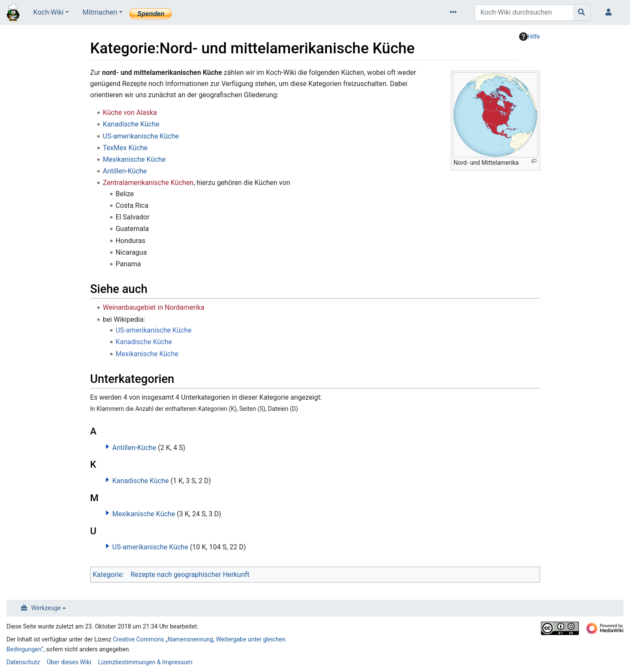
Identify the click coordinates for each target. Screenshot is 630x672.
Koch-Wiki (48, 12)
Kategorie (108, 575)
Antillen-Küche (125, 171)
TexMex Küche (125, 148)
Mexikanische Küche (134, 159)
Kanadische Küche (131, 124)
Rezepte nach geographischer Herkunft (190, 575)
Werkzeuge (46, 608)
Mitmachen (100, 12)
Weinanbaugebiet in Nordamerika (154, 307)
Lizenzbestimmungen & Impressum (145, 662)
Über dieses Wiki (69, 662)
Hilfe (530, 37)
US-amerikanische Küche (141, 136)
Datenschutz (23, 662)
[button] (108, 447)
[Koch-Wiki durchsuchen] (524, 12)
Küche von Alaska (130, 113)
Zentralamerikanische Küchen (148, 183)
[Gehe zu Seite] (582, 12)
